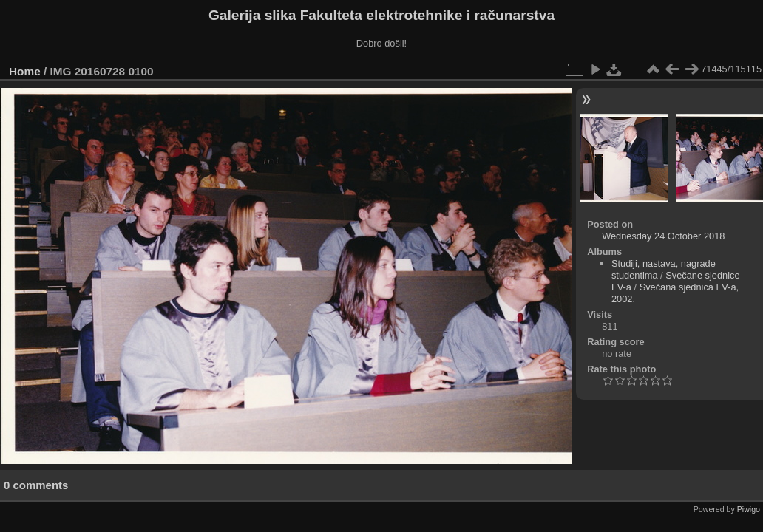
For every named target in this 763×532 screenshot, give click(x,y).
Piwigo (749, 509)
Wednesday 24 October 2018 (663, 236)
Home (25, 71)
